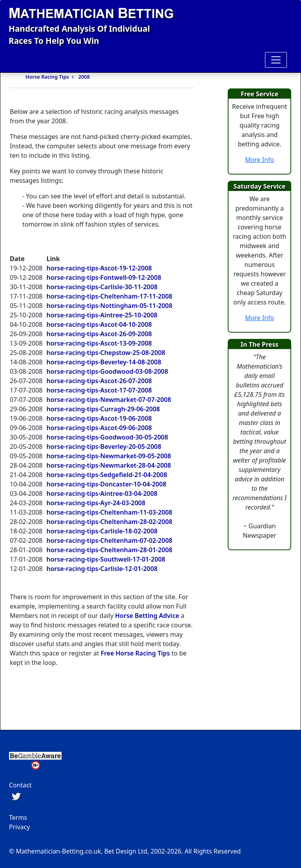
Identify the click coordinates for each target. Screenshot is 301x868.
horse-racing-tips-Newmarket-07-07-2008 (109, 400)
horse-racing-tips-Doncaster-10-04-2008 (107, 484)
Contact (20, 785)
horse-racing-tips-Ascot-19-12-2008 (99, 268)
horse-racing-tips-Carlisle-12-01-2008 (102, 569)
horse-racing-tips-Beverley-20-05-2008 (104, 447)
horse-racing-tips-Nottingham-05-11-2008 (110, 306)
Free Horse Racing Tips (135, 653)
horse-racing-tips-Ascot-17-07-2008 (99, 390)
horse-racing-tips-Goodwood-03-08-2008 (107, 371)
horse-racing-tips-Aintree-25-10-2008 (102, 315)
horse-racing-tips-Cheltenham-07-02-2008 (110, 540)
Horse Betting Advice (147, 616)
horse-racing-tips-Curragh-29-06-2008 (103, 409)
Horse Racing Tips (47, 77)
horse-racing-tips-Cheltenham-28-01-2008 (110, 550)
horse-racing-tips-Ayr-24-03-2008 (96, 503)
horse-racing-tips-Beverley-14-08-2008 (104, 362)
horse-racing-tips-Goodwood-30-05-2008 (107, 437)
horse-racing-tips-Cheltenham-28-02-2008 (110, 522)
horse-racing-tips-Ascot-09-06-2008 (99, 428)
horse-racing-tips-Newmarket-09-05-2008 (109, 456)
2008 (84, 77)
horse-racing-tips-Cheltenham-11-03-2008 (110, 512)
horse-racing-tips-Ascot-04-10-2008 (99, 324)
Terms (18, 818)
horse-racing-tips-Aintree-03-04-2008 (102, 493)
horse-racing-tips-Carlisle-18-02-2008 (102, 531)
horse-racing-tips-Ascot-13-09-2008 (99, 343)
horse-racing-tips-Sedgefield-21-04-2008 (107, 475)
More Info (259, 160)
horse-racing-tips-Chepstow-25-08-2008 (106, 353)
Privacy (19, 827)
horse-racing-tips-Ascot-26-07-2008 (99, 381)
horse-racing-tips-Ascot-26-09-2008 (99, 334)
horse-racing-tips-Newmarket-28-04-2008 (109, 465)
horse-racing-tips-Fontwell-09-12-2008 (104, 277)
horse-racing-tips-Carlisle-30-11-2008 (102, 287)
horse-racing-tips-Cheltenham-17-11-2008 (110, 296)
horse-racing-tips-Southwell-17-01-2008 (106, 559)
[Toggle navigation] (276, 60)
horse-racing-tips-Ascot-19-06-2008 (99, 418)
